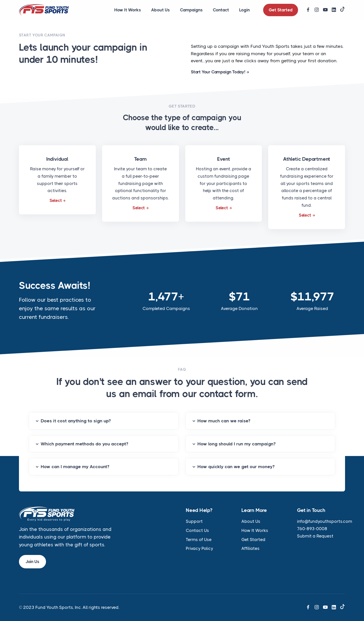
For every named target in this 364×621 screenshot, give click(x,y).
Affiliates (251, 548)
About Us (161, 10)
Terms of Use (199, 540)
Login (244, 10)
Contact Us (197, 530)
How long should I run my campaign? (236, 444)
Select (56, 200)
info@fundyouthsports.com (325, 521)
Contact (221, 10)
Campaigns (191, 10)
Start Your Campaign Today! (218, 72)
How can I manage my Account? (75, 467)
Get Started (281, 10)
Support (194, 521)
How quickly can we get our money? (236, 467)
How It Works (128, 10)
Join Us (32, 562)
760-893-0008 (312, 529)
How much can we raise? (224, 421)
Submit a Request (315, 536)
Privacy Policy (199, 548)
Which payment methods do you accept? (84, 444)
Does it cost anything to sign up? (76, 421)
